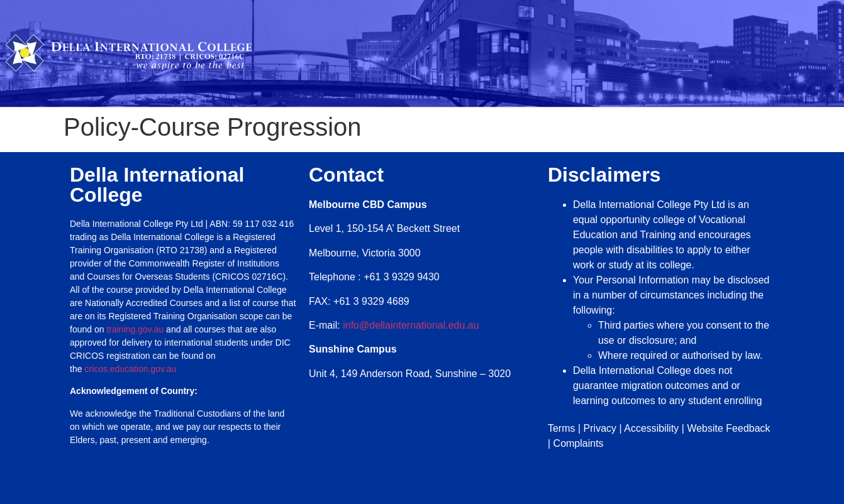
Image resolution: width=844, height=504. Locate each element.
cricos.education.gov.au (131, 369)
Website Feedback (728, 428)
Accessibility (651, 428)
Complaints (579, 443)
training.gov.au (135, 329)
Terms (562, 428)
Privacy (600, 428)
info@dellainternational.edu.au (411, 325)
